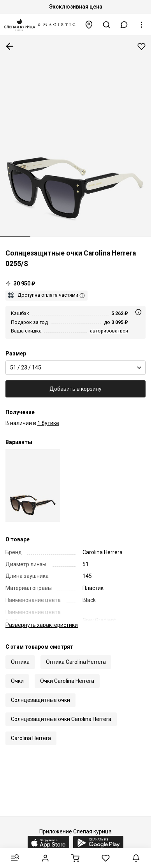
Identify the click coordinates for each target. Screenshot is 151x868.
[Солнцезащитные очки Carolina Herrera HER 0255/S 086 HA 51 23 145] (33, 486)
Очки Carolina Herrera (67, 681)
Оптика (20, 662)
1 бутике (48, 423)
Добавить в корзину (75, 389)
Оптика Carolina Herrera (76, 662)
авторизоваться (109, 331)
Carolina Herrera (31, 738)
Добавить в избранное (141, 46)
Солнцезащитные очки (40, 700)
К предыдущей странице (10, 46)
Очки (17, 681)
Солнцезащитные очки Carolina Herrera (61, 719)
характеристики (42, 625)
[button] (124, 25)
